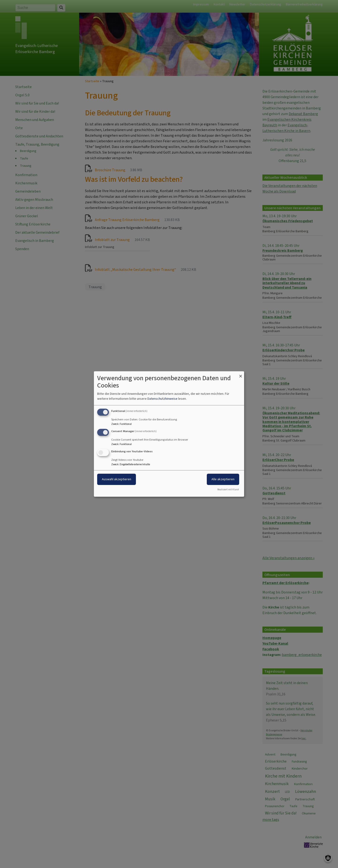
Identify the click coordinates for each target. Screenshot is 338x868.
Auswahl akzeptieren (117, 479)
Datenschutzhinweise (162, 399)
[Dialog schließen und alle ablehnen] (241, 374)
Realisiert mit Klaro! (228, 490)
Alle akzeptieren (223, 479)
